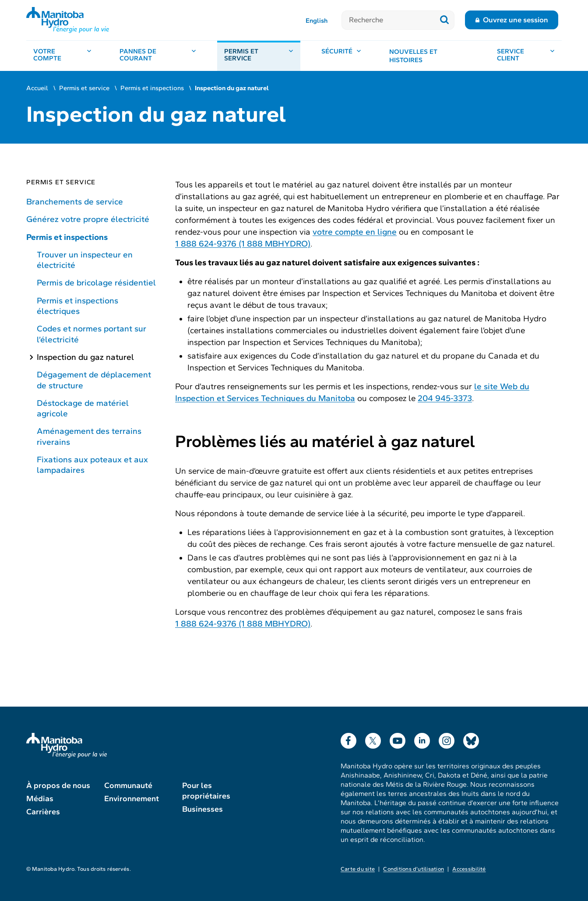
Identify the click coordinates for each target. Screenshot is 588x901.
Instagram (447, 739)
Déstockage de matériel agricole (83, 408)
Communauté (128, 785)
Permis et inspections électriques (77, 306)
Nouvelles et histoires (413, 56)
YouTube (398, 739)
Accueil (37, 88)
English (317, 21)
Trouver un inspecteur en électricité (85, 260)
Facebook (349, 739)
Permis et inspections (152, 88)
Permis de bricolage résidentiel (96, 283)
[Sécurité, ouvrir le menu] (341, 56)
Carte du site (358, 869)
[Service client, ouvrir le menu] (526, 56)
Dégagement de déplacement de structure (94, 380)
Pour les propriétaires (206, 791)
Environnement (132, 799)
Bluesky (471, 739)
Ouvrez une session (516, 20)
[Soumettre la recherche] (445, 20)
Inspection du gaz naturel (85, 357)
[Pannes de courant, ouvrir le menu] (158, 56)
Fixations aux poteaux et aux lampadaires (92, 465)
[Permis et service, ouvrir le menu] (259, 56)
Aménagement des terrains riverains (89, 436)
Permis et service (84, 88)
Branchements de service (75, 202)
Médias (40, 799)
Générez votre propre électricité (88, 219)
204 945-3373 (445, 398)
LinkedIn (422, 739)
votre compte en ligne (355, 232)
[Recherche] (388, 20)
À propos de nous (58, 785)
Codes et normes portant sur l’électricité (92, 334)
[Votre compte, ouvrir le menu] (62, 56)
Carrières (43, 812)
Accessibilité (469, 869)
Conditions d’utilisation (414, 869)
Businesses (202, 809)
